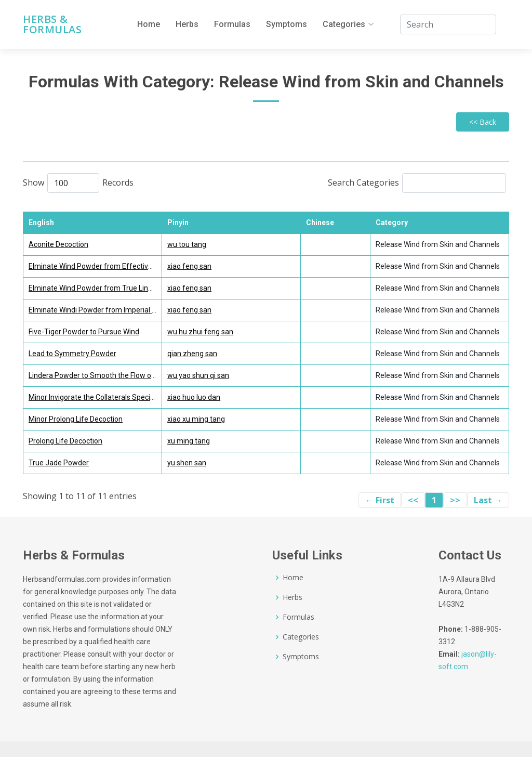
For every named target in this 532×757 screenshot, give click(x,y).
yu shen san (187, 463)
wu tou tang (187, 244)
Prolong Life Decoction (65, 441)
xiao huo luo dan (194, 397)
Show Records (78, 183)
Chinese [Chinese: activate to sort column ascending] (320, 223)
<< (413, 500)
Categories (301, 637)
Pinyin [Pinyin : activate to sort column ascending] (178, 223)
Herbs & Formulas (52, 24)
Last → (488, 500)
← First (380, 500)
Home (149, 24)
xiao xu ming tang (196, 419)
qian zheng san (192, 354)
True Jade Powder (59, 463)
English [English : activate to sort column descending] (41, 223)
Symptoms (287, 24)
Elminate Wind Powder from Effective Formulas (107, 266)
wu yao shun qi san (198, 375)
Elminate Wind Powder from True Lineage (97, 288)
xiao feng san (189, 266)
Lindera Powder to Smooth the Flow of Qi (96, 375)
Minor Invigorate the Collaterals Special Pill (98, 397)
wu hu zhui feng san (200, 332)
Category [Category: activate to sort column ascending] (392, 223)
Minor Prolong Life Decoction (76, 419)
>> (455, 500)
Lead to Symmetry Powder (72, 354)
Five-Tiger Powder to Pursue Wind (84, 332)
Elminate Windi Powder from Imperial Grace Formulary (117, 310)
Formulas (232, 24)
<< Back (483, 122)
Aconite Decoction (58, 244)
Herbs (187, 24)
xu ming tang (189, 441)
